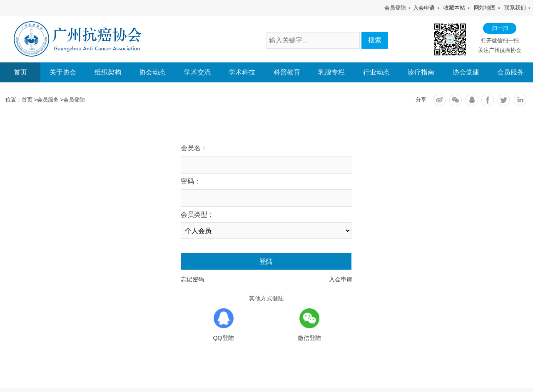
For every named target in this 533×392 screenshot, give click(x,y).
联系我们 (515, 8)
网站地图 (485, 8)
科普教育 (287, 72)
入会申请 (424, 8)
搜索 (375, 40)
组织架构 (108, 72)
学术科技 (242, 72)
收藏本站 (454, 8)
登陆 (266, 262)
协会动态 (152, 72)
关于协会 (63, 72)
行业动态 (376, 72)
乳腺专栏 (331, 72)
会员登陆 (395, 8)
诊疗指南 (421, 72)
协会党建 (466, 72)
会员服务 (511, 72)
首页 (20, 72)
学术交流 (197, 72)
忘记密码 (192, 279)
